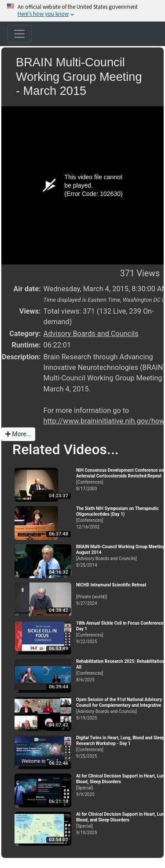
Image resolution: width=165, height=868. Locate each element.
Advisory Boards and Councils (91, 334)
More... (18, 434)
